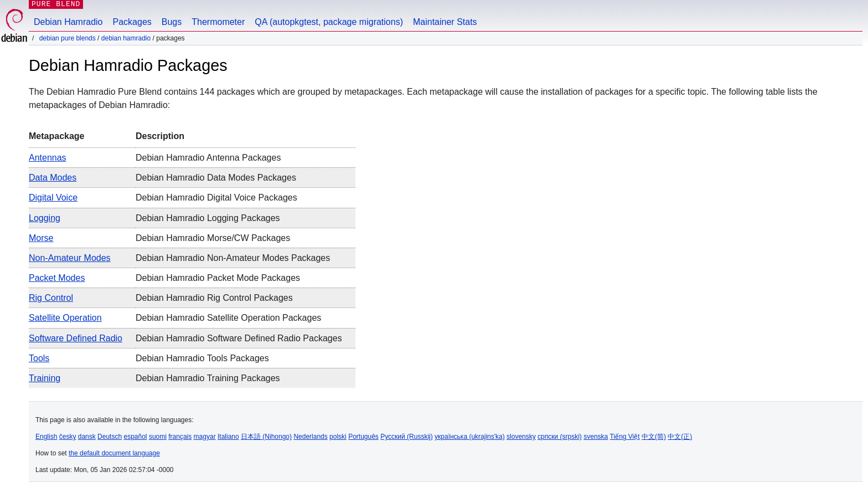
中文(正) (680, 437)
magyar (205, 437)
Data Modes (53, 178)
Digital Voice (53, 198)
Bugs (172, 22)
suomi (158, 437)
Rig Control (51, 298)
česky (68, 437)
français (180, 437)
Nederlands (310, 437)
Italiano (228, 437)
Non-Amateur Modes (70, 258)
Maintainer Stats (445, 22)
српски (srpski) (560, 437)
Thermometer (218, 22)
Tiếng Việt (625, 437)
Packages (132, 22)
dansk (87, 437)
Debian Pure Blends (68, 38)
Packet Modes (57, 278)
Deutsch (110, 437)
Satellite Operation (65, 318)
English (46, 437)
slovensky (521, 437)
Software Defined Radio (76, 338)
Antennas (48, 158)
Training (45, 378)
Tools (39, 358)
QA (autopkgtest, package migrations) (329, 22)
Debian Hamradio (68, 22)
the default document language (114, 453)
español (135, 437)
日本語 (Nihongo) (266, 437)
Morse (41, 238)
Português (363, 437)
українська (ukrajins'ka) (470, 437)
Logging (45, 218)
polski (338, 437)
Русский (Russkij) (407, 437)
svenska (596, 437)
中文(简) (654, 437)
